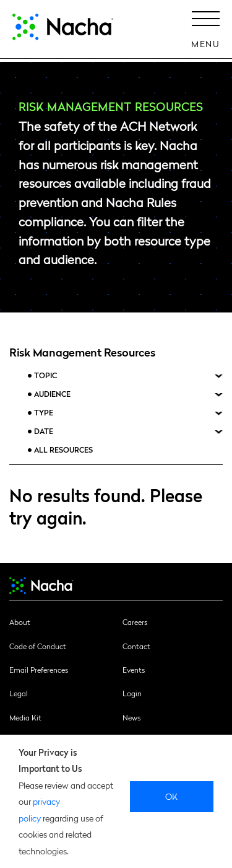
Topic (45, 375)
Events (134, 670)
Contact (136, 646)
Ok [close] (172, 796)
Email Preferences (39, 670)
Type (44, 413)
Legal (19, 693)
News (131, 717)
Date (44, 431)
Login (132, 693)
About (20, 622)
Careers (135, 622)
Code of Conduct (38, 646)
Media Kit (25, 717)
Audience (52, 394)
